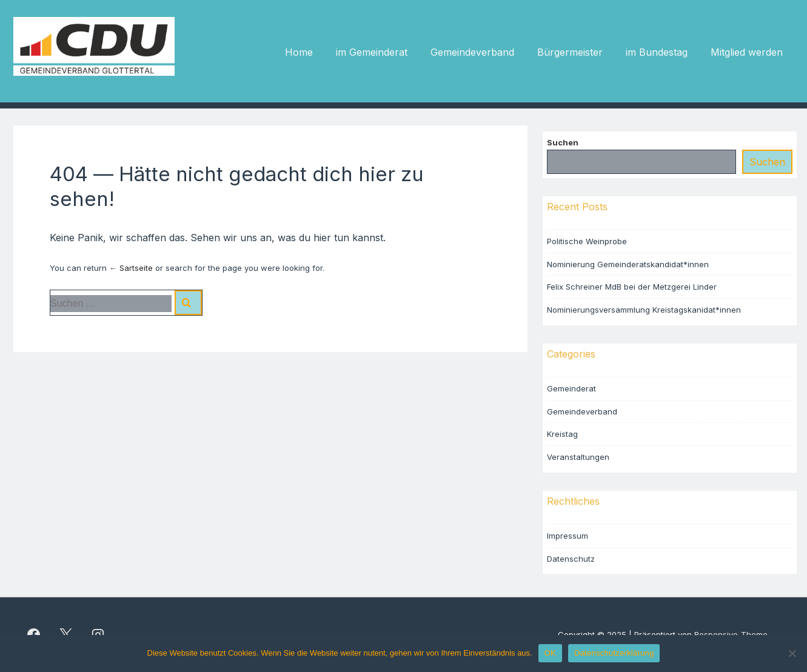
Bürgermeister (570, 52)
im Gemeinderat (372, 52)
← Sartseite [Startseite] (131, 268)
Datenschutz (571, 559)
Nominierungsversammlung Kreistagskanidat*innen (644, 310)
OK (550, 653)
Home (299, 52)
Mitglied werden (747, 52)
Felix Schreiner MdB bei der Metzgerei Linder (632, 287)
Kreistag (562, 434)
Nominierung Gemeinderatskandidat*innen (628, 264)
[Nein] (792, 653)
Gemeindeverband (472, 52)
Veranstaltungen (578, 457)
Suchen (563, 142)
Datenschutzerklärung (614, 653)
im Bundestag (657, 52)
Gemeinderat (571, 388)
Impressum (568, 536)
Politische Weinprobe (587, 241)
